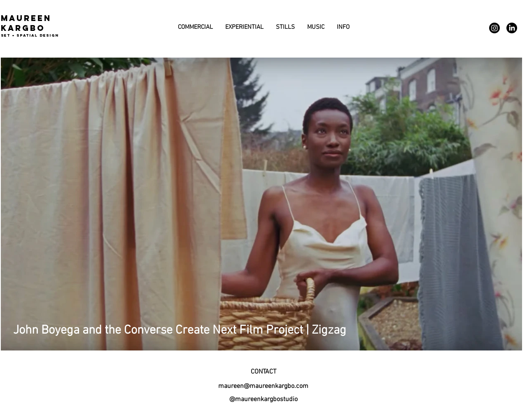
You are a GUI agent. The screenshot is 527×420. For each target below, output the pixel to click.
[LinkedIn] (512, 28)
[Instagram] (494, 28)
